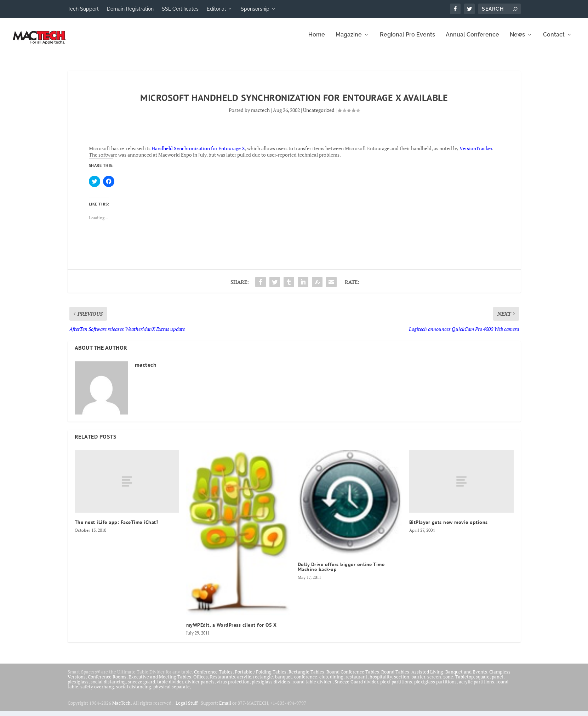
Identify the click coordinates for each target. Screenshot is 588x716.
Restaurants (222, 682)
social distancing (108, 687)
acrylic (244, 682)
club (324, 682)
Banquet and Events (466, 677)
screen (434, 682)
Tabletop (464, 682)
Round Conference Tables (353, 677)
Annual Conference (472, 40)
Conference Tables (213, 677)
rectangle (263, 682)
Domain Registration (130, 9)
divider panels (200, 687)
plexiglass (78, 687)
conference (306, 682)
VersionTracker (476, 153)
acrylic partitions (476, 687)
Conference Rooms (107, 682)
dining (337, 682)
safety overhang (97, 692)
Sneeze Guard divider (356, 687)
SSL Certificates (180, 9)
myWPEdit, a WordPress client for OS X (232, 630)
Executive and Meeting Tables (160, 682)
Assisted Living (427, 677)
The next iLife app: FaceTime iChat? (117, 527)
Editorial (216, 9)
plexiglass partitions (435, 687)
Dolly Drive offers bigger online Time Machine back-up (341, 572)
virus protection (233, 687)
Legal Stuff (187, 708)
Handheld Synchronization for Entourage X (198, 153)
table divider (170, 687)
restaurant (356, 682)
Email (225, 708)
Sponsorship (255, 9)
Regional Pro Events (407, 40)
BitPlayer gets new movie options (449, 527)
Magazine (349, 40)
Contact (554, 40)
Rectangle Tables (306, 677)
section (402, 682)
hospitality (381, 682)
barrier (418, 682)
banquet (284, 682)
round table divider (312, 687)
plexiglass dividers (271, 687)
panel (498, 682)
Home (317, 40)
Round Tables (395, 677)
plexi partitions (396, 687)
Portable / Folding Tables (261, 677)
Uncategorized (319, 115)
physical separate (172, 692)
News (517, 40)
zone (448, 682)
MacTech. (122, 708)
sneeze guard (141, 687)
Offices (201, 682)
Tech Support (83, 9)
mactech (260, 115)
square (483, 682)
